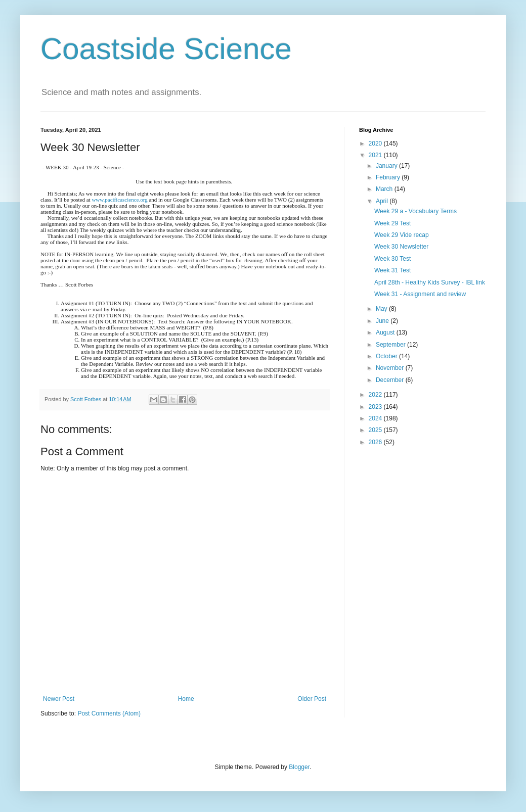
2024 (376, 418)
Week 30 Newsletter (401, 247)
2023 (376, 407)
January (387, 166)
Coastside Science (166, 49)
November (391, 368)
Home (186, 699)
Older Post (312, 699)
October (387, 356)
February (389, 177)
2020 (376, 144)
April (383, 201)
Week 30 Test (392, 259)
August (386, 332)
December (391, 380)
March (385, 189)
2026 (376, 442)
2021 (376, 155)
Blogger (299, 767)
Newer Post (59, 699)
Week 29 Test (392, 223)
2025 (376, 430)
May (382, 309)
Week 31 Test (392, 270)
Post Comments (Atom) (109, 713)
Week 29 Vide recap (402, 235)
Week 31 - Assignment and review (420, 294)
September (391, 345)
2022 (376, 395)
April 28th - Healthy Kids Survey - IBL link (430, 282)
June (383, 321)
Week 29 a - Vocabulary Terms (415, 211)
